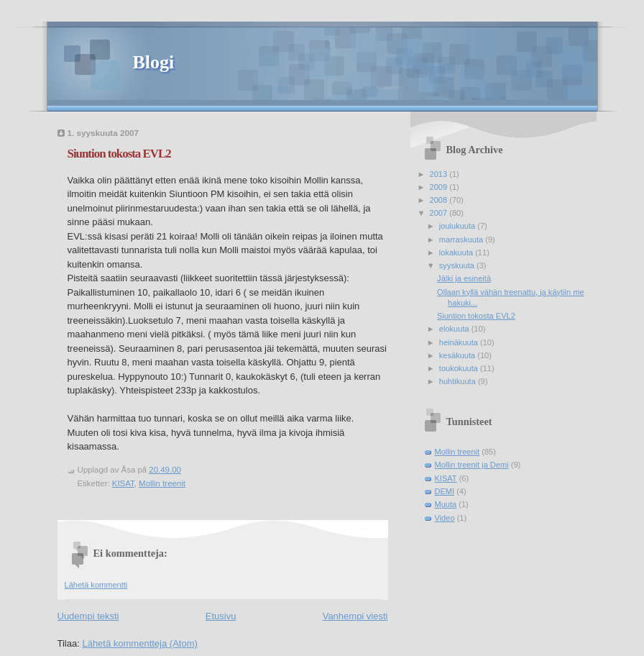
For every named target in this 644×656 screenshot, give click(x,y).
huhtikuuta (459, 381)
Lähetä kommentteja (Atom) (139, 643)
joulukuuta (458, 226)
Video (445, 518)
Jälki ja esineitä (464, 278)
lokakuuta (457, 252)
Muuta (446, 504)
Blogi (154, 62)
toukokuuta (460, 368)
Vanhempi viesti (355, 616)
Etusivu (221, 616)
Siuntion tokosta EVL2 (119, 154)
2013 (440, 174)
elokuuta (455, 329)
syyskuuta (458, 265)
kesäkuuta (458, 355)
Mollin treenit (162, 483)
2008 (440, 200)
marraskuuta (462, 240)
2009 (440, 187)
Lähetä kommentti (96, 585)
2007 (440, 213)
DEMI (445, 491)
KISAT (123, 483)
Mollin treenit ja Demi (472, 465)
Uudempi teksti (88, 616)
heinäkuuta (460, 342)
